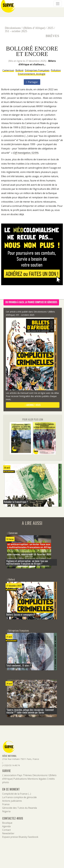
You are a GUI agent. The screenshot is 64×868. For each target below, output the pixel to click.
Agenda (6, 826)
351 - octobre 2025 (16, 31)
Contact (6, 830)
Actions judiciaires (12, 801)
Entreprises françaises (37, 70)
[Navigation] (58, 4)
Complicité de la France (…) (17, 794)
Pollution (56, 70)
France (6, 804)
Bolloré (19, 70)
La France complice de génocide (19, 797)
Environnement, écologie (32, 74)
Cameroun (8, 70)
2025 (50, 28)
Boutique (7, 823)
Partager (32, 82)
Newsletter (8, 833)
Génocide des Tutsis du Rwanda (20, 808)
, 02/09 (26, 153)
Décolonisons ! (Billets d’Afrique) (25, 28)
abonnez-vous (33, 405)
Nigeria (6, 811)
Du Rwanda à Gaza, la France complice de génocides (31, 302)
